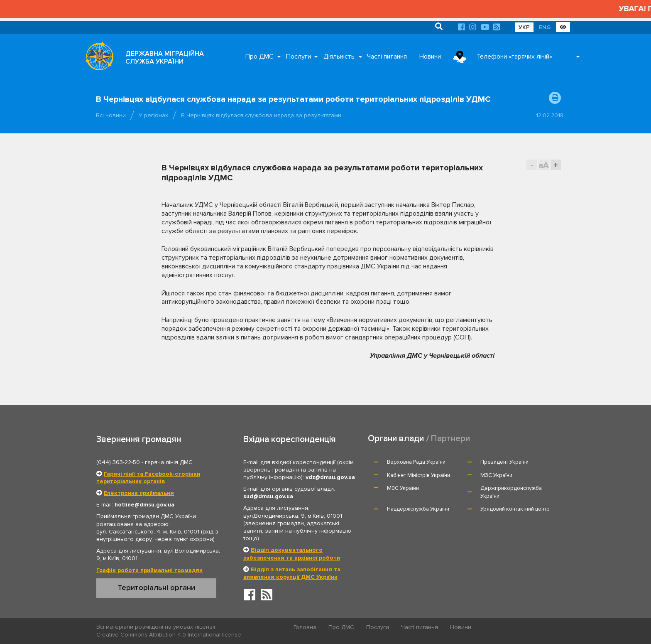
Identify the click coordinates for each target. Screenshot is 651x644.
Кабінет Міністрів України (418, 475)
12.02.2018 (550, 115)
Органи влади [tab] (396, 439)
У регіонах (153, 115)
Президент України (504, 462)
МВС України (403, 488)
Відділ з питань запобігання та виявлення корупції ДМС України (292, 573)
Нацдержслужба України (418, 509)
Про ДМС (259, 57)
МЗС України (496, 475)
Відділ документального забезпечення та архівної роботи (292, 554)
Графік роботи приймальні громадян (149, 570)
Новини (430, 57)
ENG (545, 27)
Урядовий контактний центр (515, 509)
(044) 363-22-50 (118, 462)
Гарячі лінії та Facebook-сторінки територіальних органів (148, 478)
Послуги (299, 57)
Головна (305, 627)
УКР (524, 27)
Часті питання (387, 57)
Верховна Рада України (416, 462)
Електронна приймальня (139, 493)
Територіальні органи (156, 587)
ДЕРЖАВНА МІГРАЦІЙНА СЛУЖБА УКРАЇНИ (165, 58)
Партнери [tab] (450, 439)
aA (544, 165)
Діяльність (339, 57)
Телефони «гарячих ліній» (514, 57)
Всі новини (111, 115)
